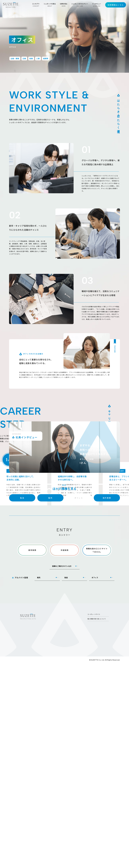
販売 (39, 782)
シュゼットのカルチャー (80, 5)
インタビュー (97, 5)
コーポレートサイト (94, 819)
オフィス (95, 782)
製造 (66, 782)
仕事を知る (64, 5)
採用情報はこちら (116, 5)
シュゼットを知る (50, 5)
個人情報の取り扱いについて (97, 824)
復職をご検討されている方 (62, 771)
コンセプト (36, 5)
